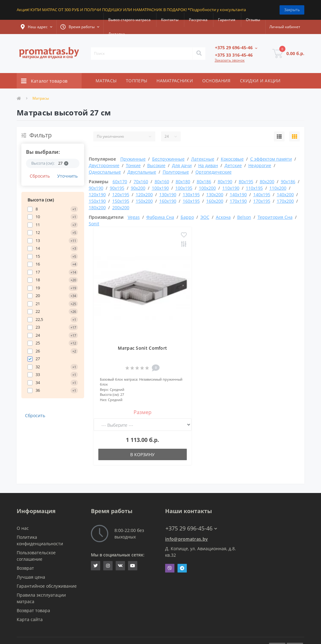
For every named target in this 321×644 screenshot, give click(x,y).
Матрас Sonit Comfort (142, 348)
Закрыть (292, 10)
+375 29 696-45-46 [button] (191, 528)
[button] (36, 27)
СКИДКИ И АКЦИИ (260, 81)
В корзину (142, 454)
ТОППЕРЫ (137, 81)
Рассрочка (198, 20)
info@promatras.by (186, 539)
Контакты (170, 20)
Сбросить (40, 176)
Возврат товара (33, 610)
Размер (143, 412)
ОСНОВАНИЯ (216, 81)
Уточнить (67, 176)
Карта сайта (30, 619)
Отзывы (253, 20)
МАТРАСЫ (106, 81)
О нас (23, 528)
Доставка (117, 34)
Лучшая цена (31, 577)
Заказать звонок (230, 60)
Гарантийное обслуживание (47, 586)
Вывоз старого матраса (129, 20)
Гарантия (227, 20)
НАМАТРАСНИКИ (175, 81)
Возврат (25, 568)
